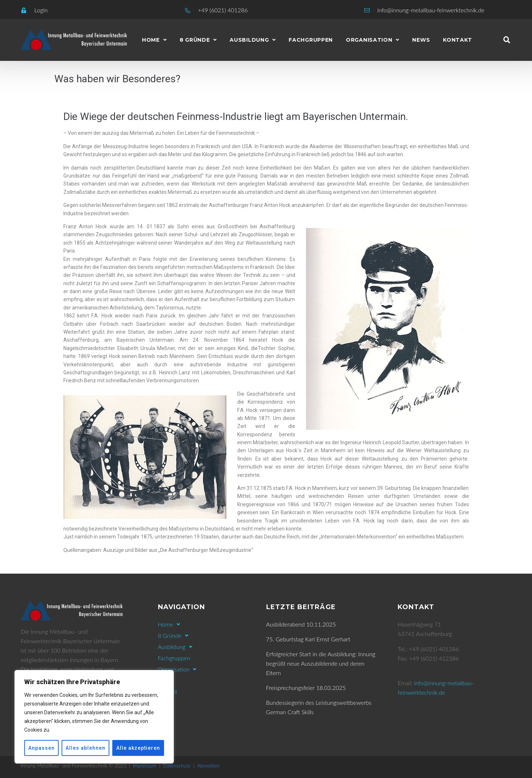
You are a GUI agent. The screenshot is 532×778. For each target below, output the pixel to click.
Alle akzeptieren (138, 748)
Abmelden (208, 765)
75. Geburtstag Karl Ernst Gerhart (308, 639)
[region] (94, 717)
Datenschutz (177, 765)
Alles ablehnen (85, 748)
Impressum (145, 765)
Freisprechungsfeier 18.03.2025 (306, 688)
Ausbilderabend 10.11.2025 (301, 624)
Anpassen (41, 748)
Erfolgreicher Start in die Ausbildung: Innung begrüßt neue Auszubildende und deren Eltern (321, 663)
